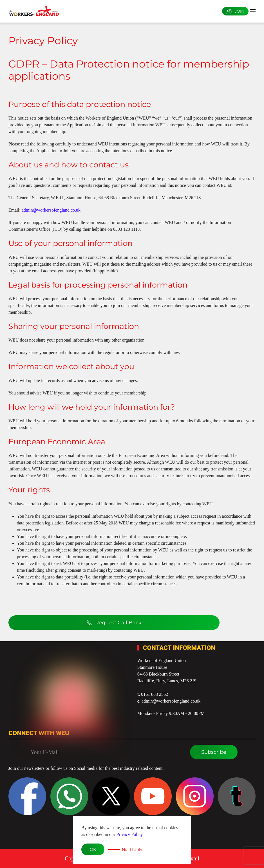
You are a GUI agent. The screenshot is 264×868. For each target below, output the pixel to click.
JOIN (235, 11)
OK (93, 849)
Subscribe (214, 752)
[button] (253, 11)
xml (195, 855)
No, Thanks (133, 849)
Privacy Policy (129, 834)
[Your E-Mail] (106, 752)
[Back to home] (34, 11)
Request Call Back (114, 623)
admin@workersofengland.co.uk (51, 210)
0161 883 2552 (155, 694)
